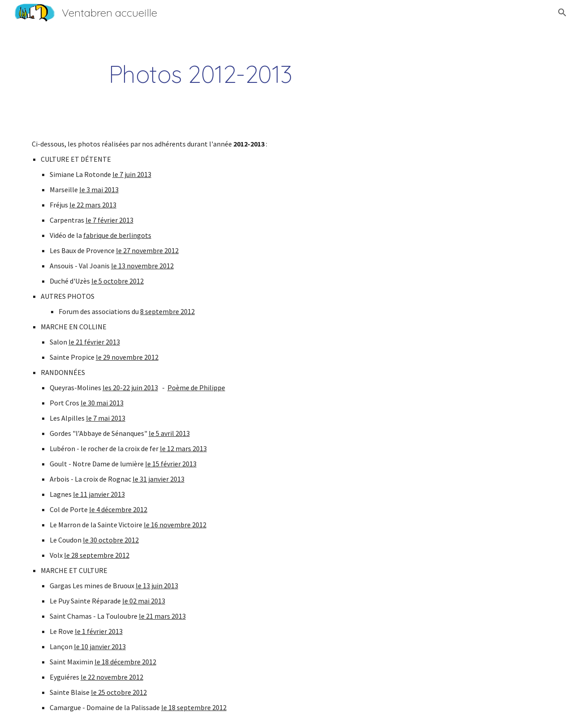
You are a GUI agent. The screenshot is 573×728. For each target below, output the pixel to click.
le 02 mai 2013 (144, 601)
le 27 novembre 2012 (147, 250)
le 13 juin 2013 (157, 586)
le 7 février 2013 (109, 220)
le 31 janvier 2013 (158, 479)
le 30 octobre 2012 (111, 540)
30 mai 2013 (106, 403)
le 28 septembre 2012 (97, 555)
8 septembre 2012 (167, 311)
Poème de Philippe (196, 388)
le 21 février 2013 (94, 342)
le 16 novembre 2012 (175, 525)
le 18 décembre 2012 (125, 662)
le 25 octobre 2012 (119, 692)
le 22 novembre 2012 (112, 677)
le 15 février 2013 (171, 464)
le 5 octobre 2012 (118, 281)
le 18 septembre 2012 (194, 707)
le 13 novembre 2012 (142, 266)
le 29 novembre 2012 (127, 357)
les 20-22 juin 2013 (130, 388)
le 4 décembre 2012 (118, 509)
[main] (201, 74)
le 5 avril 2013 (169, 433)
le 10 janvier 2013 (100, 646)
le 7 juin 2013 (132, 174)
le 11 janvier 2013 (99, 494)
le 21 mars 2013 (162, 616)
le (84, 403)
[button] (562, 13)
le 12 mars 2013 (183, 448)
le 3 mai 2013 (99, 190)
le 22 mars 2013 (93, 205)
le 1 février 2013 (99, 631)
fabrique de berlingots (117, 235)
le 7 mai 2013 (106, 418)
